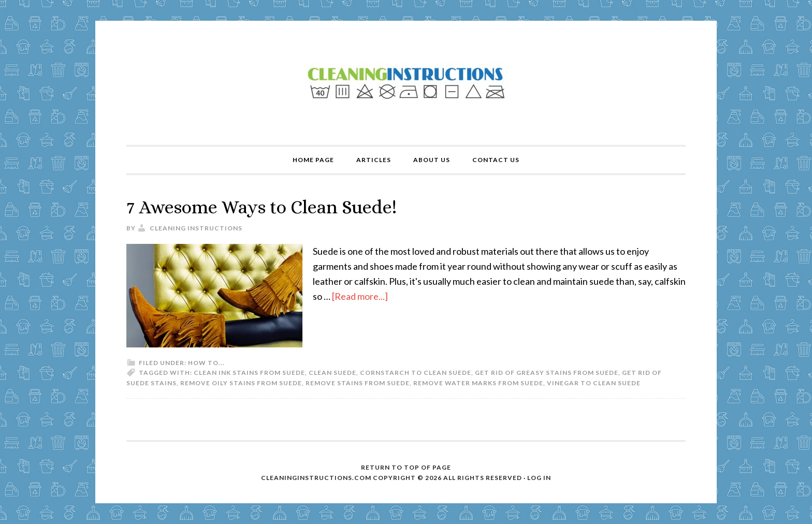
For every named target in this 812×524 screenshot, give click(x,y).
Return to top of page (406, 467)
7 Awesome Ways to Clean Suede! (262, 207)
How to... (206, 363)
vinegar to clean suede (594, 383)
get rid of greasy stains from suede (547, 373)
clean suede (332, 373)
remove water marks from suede (478, 383)
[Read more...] (360, 296)
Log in (539, 478)
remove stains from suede (358, 383)
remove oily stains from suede (241, 383)
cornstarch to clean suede (416, 373)
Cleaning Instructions (406, 83)
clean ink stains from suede (249, 373)
